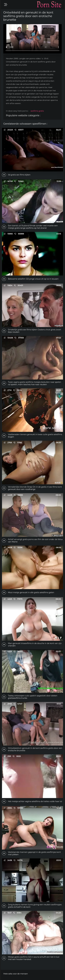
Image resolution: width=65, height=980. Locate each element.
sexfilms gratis (37, 111)
